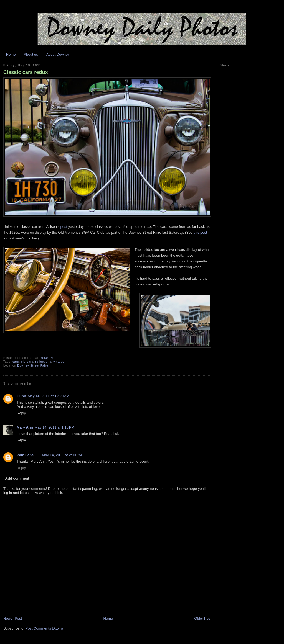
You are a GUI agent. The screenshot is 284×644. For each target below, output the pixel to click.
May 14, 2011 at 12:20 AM (49, 396)
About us (31, 54)
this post (200, 232)
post (64, 227)
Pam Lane (25, 455)
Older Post (203, 618)
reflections (43, 362)
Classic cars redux (26, 72)
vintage (59, 362)
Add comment (17, 478)
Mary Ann (25, 427)
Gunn (21, 396)
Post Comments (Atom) (44, 628)
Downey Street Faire (33, 366)
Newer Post (13, 618)
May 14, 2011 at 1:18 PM (54, 427)
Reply (21, 413)
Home (11, 54)
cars (16, 362)
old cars (27, 362)
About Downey (58, 54)
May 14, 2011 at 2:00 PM (62, 455)
